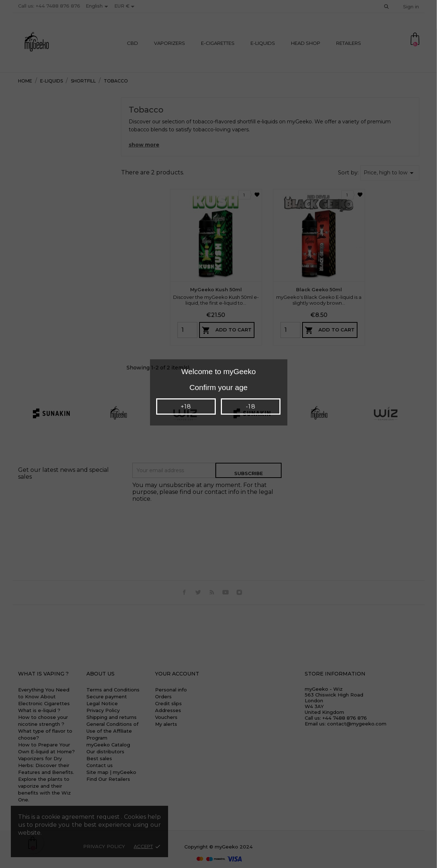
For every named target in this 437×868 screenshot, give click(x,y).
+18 (186, 407)
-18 (250, 407)
